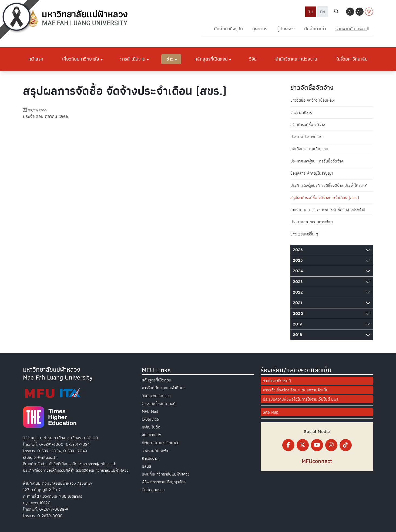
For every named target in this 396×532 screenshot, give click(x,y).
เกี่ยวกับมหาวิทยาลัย (81, 59)
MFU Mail (150, 411)
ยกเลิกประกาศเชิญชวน (309, 149)
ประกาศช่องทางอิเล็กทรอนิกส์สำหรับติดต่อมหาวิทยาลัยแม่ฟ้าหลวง (76, 470)
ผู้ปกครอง (286, 29)
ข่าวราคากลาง (301, 112)
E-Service (150, 419)
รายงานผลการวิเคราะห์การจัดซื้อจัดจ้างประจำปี (328, 210)
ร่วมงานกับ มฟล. (155, 451)
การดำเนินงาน (133, 59)
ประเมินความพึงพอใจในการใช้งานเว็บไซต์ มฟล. (301, 399)
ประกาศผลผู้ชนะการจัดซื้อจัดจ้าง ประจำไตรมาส (329, 185)
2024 (298, 271)
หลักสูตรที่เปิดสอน (211, 59)
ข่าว (170, 59)
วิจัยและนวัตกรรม (156, 396)
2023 (298, 282)
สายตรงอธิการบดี (277, 381)
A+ (360, 12)
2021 (297, 303)
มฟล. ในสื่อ (151, 427)
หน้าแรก (36, 59)
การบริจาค (150, 458)
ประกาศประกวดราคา (307, 137)
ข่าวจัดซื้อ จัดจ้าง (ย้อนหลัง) (313, 100)
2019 (297, 324)
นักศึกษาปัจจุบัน (228, 29)
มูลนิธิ (146, 466)
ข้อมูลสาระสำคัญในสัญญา (312, 173)
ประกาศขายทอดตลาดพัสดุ (312, 222)
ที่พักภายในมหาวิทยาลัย (161, 443)
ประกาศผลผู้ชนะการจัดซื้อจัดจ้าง (317, 161)
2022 (298, 292)
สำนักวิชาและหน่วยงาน (296, 59)
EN (323, 12)
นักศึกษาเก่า (315, 29)
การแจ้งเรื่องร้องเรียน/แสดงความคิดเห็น (296, 390)
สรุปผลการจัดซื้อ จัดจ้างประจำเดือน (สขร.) (325, 198)
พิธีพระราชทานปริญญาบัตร (164, 482)
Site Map (271, 412)
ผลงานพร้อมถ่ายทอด (159, 404)
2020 (298, 314)
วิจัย (253, 59)
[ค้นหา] (336, 12)
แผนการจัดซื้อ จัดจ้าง (308, 125)
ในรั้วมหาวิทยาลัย (352, 59)
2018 (297, 335)
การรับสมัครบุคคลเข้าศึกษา (164, 388)
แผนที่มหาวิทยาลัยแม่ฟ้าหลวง (166, 474)
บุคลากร (260, 29)
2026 (298, 250)
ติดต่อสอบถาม (153, 490)
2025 (298, 260)
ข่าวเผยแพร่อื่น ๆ (304, 234)
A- (350, 12)
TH (311, 12)
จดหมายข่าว (152, 435)
